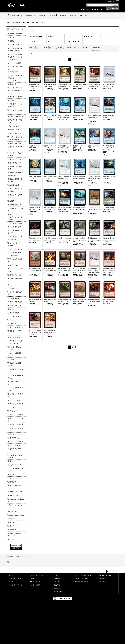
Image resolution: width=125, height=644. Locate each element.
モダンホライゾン (14, 305)
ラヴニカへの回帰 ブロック (16, 364)
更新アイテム (36, 582)
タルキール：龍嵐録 (15, 97)
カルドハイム (13, 265)
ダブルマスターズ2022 (16, 210)
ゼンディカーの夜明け (15, 280)
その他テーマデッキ (15, 492)
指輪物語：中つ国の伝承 (15, 168)
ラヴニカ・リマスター (15, 148)
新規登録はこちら (98, 9)
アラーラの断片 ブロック (16, 389)
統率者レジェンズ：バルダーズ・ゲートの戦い (15, 217)
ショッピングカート (16, 585)
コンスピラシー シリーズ (16, 470)
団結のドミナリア (14, 205)
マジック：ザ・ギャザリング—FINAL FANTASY (16, 90)
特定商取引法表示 (105, 575)
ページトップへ (114, 571)
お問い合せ (102, 582)
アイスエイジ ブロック (16, 450)
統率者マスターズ (14, 163)
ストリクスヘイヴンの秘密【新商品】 (15, 49)
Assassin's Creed (15, 130)
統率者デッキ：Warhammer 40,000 (16, 174)
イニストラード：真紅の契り (15, 232)
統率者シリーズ (14, 482)
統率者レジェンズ (14, 275)
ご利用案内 (102, 578)
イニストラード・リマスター (15, 105)
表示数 (32, 47)
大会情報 (57, 588)
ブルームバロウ (14, 126)
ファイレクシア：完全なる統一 (15, 190)
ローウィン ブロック (16, 400)
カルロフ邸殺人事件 (15, 143)
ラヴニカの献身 (14, 313)
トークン (11, 519)
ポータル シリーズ (15, 465)
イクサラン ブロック (16, 327)
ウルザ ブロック (14, 438)
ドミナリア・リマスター (15, 196)
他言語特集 (12, 530)
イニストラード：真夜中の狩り (15, 238)
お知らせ (57, 575)
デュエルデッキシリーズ (15, 487)
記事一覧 (57, 582)
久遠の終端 (12, 84)
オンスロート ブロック (16, 420)
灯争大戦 (11, 309)
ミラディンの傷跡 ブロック (16, 377)
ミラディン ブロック (16, 415)
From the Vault (14, 495)
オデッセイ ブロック (16, 424)
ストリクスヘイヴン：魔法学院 (14, 254)
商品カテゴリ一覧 (37, 575)
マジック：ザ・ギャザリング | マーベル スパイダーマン (15, 78)
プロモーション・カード (15, 506)
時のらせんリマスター (15, 260)
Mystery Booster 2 (16, 116)
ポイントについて (82, 578)
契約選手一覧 (58, 578)
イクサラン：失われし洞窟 (15, 154)
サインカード (13, 522)
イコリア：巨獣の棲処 (15, 293)
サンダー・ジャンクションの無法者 (15, 138)
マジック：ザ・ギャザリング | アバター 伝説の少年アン (15, 69)
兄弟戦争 (11, 201)
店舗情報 (57, 585)
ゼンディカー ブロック (16, 383)
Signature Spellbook (16, 500)
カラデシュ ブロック (16, 337)
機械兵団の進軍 (14, 185)
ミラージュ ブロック (16, 445)
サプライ (11, 539)
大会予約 (11, 37)
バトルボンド (13, 475)
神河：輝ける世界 (14, 227)
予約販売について (82, 582)
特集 (33, 578)
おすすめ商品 (36, 585)
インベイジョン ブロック (16, 429)
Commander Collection (16, 270)
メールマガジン (59, 592)
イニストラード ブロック (16, 370)
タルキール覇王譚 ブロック (16, 354)
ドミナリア (12, 324)
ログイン (85, 9)
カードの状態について (84, 575)
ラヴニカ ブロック (15, 407)
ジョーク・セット (14, 478)
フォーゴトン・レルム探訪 (15, 244)
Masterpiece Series (16, 515)
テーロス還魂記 (14, 298)
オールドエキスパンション (15, 456)
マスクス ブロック (15, 434)
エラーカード (13, 526)
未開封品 (11, 41)
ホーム (11, 575)
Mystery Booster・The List (16, 534)
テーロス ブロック (15, 359)
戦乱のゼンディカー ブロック (15, 348)
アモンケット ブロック (16, 332)
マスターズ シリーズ (16, 320)
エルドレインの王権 (15, 302)
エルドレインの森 (14, 159)
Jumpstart (12, 285)
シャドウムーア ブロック (16, 395)
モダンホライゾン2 (15, 249)
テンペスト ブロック (16, 442)
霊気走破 (11, 100)
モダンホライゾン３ (15, 133)
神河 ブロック (13, 411)
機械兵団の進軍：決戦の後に (15, 180)
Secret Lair (13, 511)
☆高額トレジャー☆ (15, 34)
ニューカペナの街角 (15, 223)
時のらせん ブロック (16, 404)
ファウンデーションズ (15, 111)
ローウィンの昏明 (14, 63)
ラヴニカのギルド (14, 316)
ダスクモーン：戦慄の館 (15, 121)
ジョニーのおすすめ (15, 45)
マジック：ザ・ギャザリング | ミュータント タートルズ (15, 57)
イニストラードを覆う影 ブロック (15, 342)
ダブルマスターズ (14, 288)
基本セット (12, 461)
